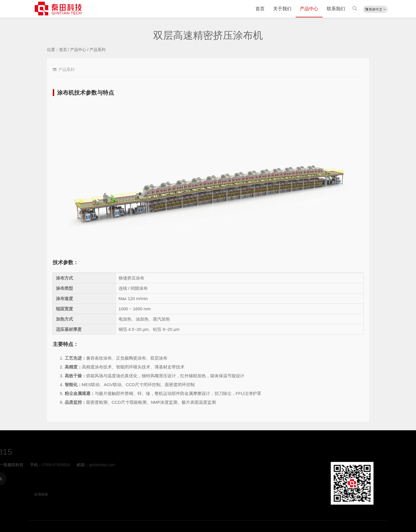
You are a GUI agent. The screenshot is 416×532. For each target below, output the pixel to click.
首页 (260, 9)
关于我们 (282, 9)
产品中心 (309, 9)
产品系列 (98, 50)
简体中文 (375, 9)
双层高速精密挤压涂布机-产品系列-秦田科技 (58, 9)
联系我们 (336, 9)
